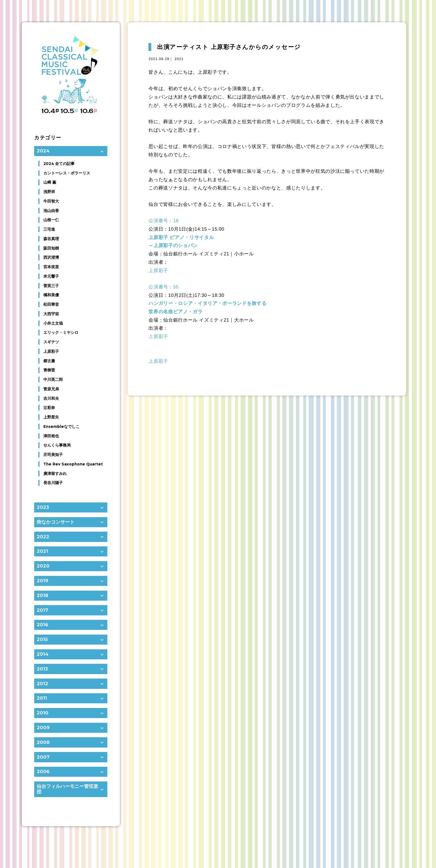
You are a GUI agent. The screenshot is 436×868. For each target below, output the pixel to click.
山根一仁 (51, 220)
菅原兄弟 (51, 389)
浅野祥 (49, 192)
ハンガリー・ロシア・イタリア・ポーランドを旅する (207, 303)
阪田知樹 (51, 248)
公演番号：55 (163, 287)
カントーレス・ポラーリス (67, 173)
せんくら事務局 (57, 445)
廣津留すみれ (55, 474)
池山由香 (51, 211)
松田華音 (51, 304)
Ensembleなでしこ (61, 426)
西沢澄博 (51, 257)
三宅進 (49, 229)
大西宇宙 (51, 314)
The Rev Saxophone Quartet (73, 464)
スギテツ (51, 342)
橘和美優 (51, 295)
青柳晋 (49, 370)
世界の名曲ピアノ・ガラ (175, 312)
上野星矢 (51, 417)
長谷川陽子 (53, 483)
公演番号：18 (163, 221)
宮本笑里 (51, 267)
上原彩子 (158, 270)
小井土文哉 (53, 323)
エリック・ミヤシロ (61, 332)
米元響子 (51, 276)
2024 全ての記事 (59, 164)
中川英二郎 (53, 379)
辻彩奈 (49, 408)
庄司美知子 (53, 455)
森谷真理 (51, 239)
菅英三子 (51, 286)
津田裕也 (51, 436)
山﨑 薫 (50, 182)
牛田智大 (51, 201)
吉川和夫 (51, 398)
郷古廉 (49, 361)
